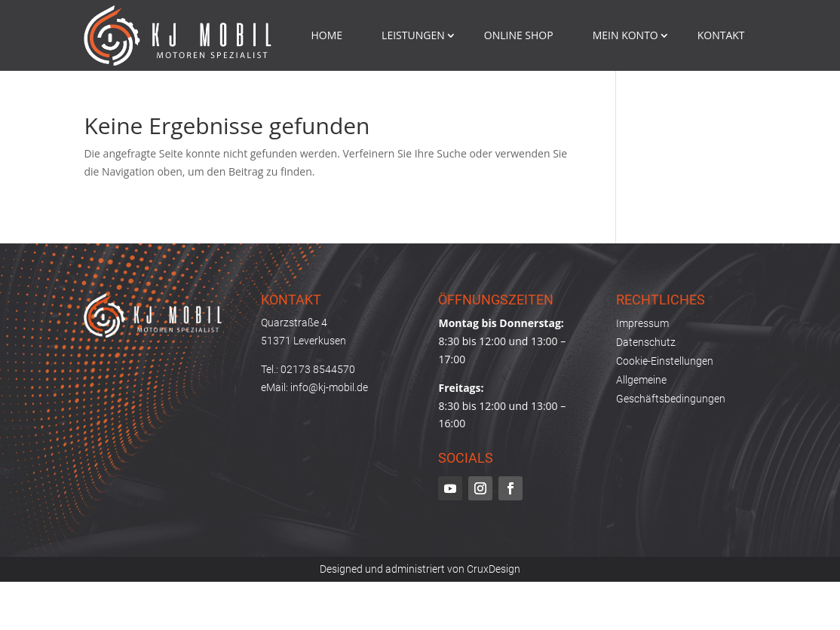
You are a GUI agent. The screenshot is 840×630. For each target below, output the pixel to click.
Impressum (642, 323)
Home (327, 35)
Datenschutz (646, 342)
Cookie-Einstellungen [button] (665, 361)
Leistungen (413, 35)
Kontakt (721, 35)
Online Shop (519, 35)
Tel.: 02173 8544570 (308, 369)
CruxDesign (494, 569)
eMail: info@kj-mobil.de (314, 387)
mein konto (625, 35)
